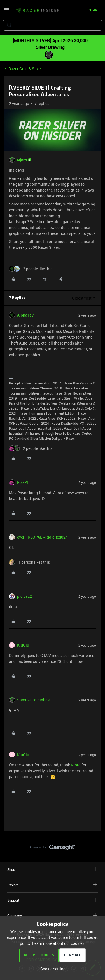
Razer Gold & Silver (25, 69)
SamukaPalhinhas (33, 700)
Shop (53, 869)
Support (53, 900)
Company (53, 915)
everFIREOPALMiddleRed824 (42, 537)
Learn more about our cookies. (59, 943)
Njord (22, 160)
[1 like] (29, 562)
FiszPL (23, 482)
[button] (6, 12)
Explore (53, 885)
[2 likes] (31, 269)
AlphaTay (25, 315)
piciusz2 (25, 596)
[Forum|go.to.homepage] (38, 11)
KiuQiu (23, 645)
